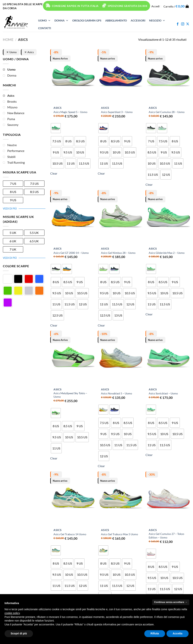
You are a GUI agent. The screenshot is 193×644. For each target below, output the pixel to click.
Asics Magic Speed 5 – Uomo (70, 112)
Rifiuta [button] (155, 633)
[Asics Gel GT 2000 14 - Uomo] (73, 217)
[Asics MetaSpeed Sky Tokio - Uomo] (73, 358)
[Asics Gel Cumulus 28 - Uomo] (168, 77)
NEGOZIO (157, 21)
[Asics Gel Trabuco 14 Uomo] (73, 499)
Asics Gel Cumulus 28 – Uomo (167, 112)
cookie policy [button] (12, 613)
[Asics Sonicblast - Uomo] (168, 358)
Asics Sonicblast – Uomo (163, 393)
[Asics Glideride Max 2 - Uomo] (168, 217)
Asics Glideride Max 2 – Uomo (167, 253)
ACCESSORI (138, 20)
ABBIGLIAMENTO (116, 20)
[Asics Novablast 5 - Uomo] (121, 358)
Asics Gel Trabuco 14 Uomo (70, 534)
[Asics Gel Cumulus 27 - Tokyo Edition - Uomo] (168, 499)
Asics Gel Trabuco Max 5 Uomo (119, 534)
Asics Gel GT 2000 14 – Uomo (71, 253)
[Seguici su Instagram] (183, 24)
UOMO (44, 21)
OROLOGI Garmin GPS (87, 20)
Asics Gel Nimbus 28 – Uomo (118, 253)
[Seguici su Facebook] (178, 24)
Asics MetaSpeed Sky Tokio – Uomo (70, 395)
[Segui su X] (188, 24)
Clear (54, 173)
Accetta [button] (178, 633)
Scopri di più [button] (19, 633)
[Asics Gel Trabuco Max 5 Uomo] (121, 499)
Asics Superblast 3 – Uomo (117, 112)
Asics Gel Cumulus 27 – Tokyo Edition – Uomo (166, 536)
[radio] (56, 128)
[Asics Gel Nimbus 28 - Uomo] (121, 217)
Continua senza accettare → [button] (171, 602)
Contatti (45, 28)
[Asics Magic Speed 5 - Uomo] (73, 77)
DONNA (61, 21)
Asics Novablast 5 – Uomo (117, 393)
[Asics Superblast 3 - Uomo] (121, 77)
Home (8, 40)
